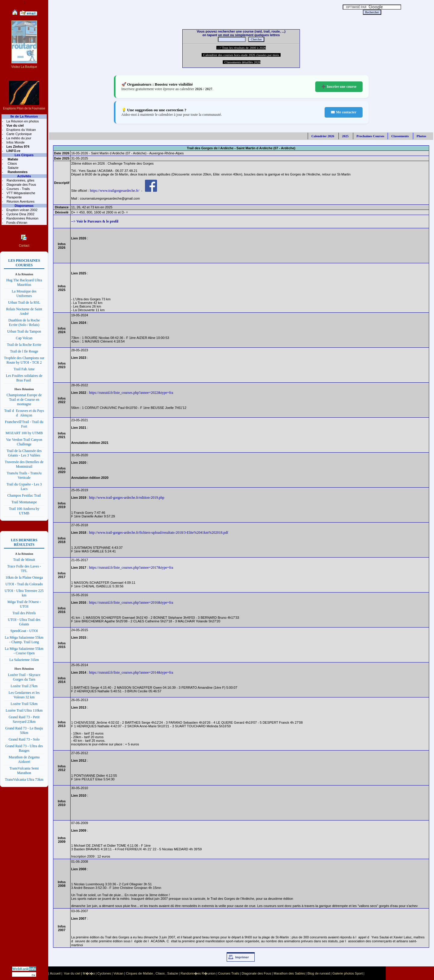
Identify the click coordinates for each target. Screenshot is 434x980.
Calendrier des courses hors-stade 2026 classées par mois (241, 55)
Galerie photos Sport (348, 973)
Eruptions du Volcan (21, 130)
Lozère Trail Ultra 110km (24, 710)
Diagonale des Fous (21, 185)
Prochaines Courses (370, 136)
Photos (421, 136)
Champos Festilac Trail (24, 495)
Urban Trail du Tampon (24, 331)
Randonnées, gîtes (20, 180)
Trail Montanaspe (24, 502)
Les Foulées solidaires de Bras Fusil (24, 378)
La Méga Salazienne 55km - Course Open (24, 651)
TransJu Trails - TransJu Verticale (24, 475)
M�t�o (89, 973)
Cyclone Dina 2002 (20, 214)
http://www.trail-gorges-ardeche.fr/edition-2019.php (127, 498)
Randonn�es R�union (198, 973)
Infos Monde (15, 142)
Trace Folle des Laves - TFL (24, 569)
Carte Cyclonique (19, 134)
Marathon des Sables (289, 973)
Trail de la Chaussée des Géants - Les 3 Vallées (24, 453)
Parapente (14, 197)
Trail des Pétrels (24, 613)
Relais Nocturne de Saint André (24, 311)
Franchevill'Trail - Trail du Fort (24, 424)
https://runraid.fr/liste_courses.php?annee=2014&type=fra (131, 672)
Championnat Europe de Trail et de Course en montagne (24, 400)
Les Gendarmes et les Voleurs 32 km (24, 695)
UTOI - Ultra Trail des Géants (24, 622)
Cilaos (12, 163)
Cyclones (104, 973)
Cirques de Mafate (140, 973)
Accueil (55, 973)
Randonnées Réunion (22, 218)
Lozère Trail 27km (24, 686)
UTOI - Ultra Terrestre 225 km (24, 593)
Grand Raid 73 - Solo (24, 739)
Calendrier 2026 (323, 136)
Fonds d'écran (16, 223)
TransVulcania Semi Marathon (24, 771)
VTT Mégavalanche (20, 193)
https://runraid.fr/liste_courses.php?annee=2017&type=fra (131, 567)
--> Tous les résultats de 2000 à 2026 (241, 48)
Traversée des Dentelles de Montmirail (24, 464)
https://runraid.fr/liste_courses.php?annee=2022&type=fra (131, 393)
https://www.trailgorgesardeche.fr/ (115, 191)
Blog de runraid (319, 973)
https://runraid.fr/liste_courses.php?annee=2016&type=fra (131, 602)
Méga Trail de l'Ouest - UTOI (24, 604)
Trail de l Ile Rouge (24, 351)
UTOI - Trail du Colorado (24, 584)
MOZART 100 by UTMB (24, 433)
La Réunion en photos (22, 121)
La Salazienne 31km (24, 660)
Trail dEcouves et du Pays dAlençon (24, 413)
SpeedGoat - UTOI (24, 631)
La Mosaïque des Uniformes (24, 294)
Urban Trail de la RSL (24, 302)
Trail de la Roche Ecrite (24, 345)
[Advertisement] (187, 9)
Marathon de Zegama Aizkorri (24, 759)
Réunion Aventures (20, 201)
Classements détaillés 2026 (242, 62)
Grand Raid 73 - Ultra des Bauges (24, 748)
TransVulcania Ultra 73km (24, 779)
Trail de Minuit (24, 560)
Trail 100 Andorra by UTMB (24, 511)
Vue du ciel (72, 973)
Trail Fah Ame (24, 369)
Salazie (13, 168)
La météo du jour (18, 138)
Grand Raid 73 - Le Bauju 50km (24, 730)
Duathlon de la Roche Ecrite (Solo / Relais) (24, 322)
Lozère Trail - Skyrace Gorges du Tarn (24, 677)
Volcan (118, 973)
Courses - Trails (18, 189)
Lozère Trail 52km (24, 704)
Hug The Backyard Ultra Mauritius (24, 282)
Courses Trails (228, 973)
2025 (345, 136)
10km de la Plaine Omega (24, 577)
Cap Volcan (24, 338)
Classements (400, 136)
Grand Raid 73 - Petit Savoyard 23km (24, 719)
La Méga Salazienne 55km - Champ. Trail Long (24, 640)
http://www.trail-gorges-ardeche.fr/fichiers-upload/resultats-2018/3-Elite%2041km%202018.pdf (159, 533)
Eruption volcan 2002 (21, 210)
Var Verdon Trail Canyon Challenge (24, 442)
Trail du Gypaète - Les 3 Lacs (24, 487)
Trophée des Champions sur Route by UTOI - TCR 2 (24, 360)
